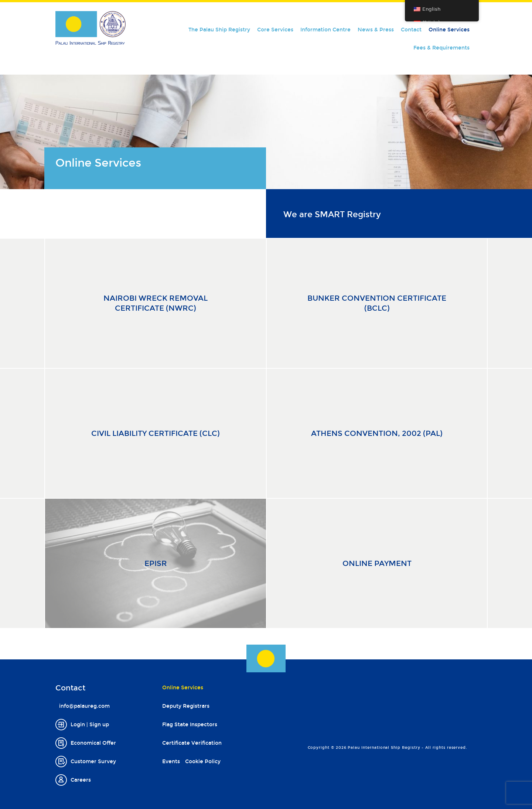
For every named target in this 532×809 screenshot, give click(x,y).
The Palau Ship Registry (219, 30)
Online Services (449, 30)
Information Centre (325, 30)
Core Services (275, 30)
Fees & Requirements (441, 48)
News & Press (376, 30)
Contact (411, 30)
